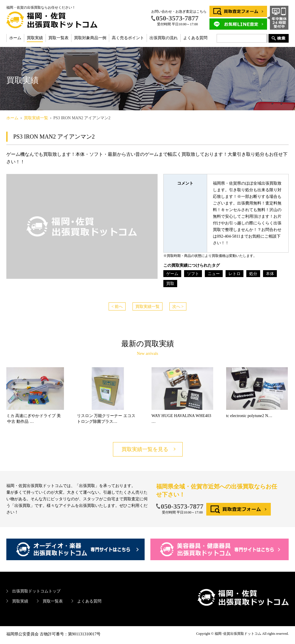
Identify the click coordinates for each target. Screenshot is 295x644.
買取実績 (35, 38)
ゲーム (172, 274)
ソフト (193, 274)
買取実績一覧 (147, 306)
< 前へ (117, 306)
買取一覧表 (58, 38)
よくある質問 (195, 38)
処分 (253, 274)
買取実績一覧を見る (145, 449)
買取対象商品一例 (90, 38)
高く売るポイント (128, 38)
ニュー (214, 274)
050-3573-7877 (182, 506)
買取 (170, 283)
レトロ (235, 274)
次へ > (178, 306)
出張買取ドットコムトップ (36, 591)
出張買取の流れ (164, 38)
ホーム (15, 38)
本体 (270, 274)
